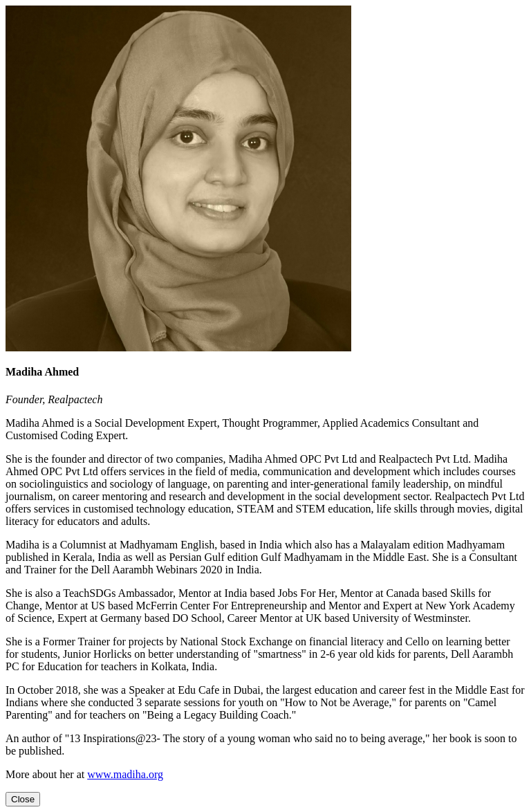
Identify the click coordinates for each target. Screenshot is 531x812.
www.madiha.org (125, 774)
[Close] (23, 799)
